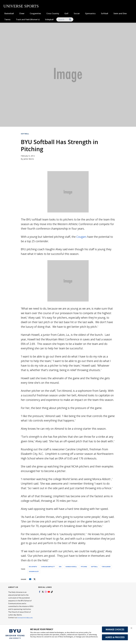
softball (94, 567)
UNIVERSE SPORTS (21, 6)
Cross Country (53, 13)
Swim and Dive (120, 13)
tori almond (106, 567)
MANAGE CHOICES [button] (115, 629)
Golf (66, 13)
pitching (84, 567)
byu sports (33, 567)
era (60, 567)
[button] (132, 629)
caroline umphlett (48, 567)
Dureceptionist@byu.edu (18, 620)
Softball (105, 13)
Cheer (22, 13)
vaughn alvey (34, 571)
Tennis (7, 19)
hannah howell (71, 567)
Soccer (77, 13)
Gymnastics (90, 13)
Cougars (81, 237)
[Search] (65, 19)
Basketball (9, 13)
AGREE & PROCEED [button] (115, 637)
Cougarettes (35, 13)
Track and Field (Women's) (28, 19)
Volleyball (49, 19)
